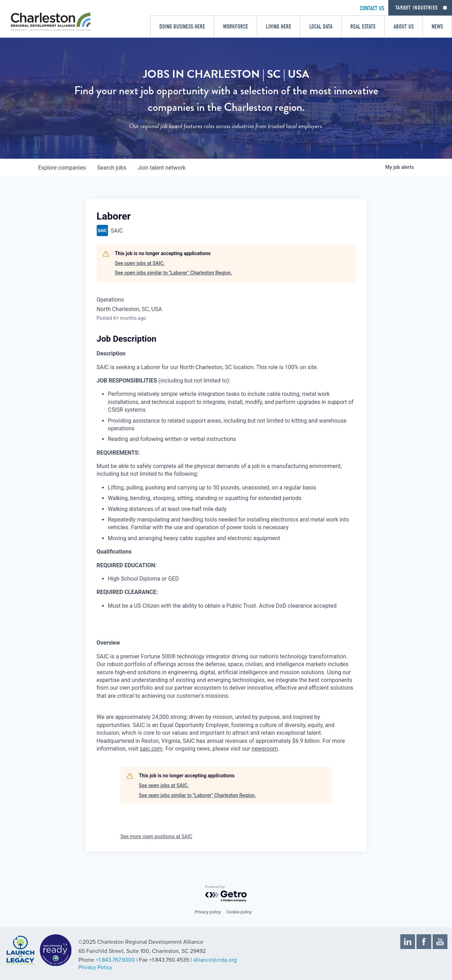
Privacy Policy (95, 967)
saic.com (151, 749)
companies (62, 168)
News (437, 27)
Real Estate (363, 27)
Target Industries (417, 8)
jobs (112, 168)
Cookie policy (239, 912)
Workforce (235, 27)
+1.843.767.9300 (115, 960)
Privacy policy (208, 912)
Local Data (321, 27)
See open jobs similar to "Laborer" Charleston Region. (174, 273)
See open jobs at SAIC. (140, 263)
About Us (404, 27)
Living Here (279, 27)
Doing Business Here (182, 27)
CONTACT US (372, 8)
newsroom (265, 749)
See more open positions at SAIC (157, 836)
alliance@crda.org (215, 960)
